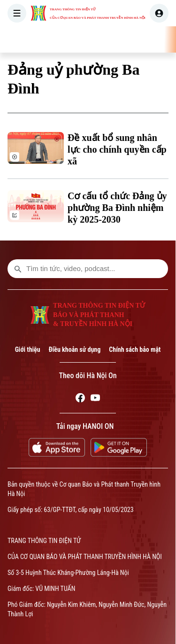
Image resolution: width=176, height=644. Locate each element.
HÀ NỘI (132, 39)
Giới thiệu (28, 349)
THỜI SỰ (96, 39)
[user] (159, 13)
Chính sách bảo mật (135, 349)
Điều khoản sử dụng (75, 349)
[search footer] (18, 269)
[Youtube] (95, 399)
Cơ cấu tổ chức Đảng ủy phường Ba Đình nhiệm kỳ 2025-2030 (117, 208)
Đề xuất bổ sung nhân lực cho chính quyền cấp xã (117, 149)
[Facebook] (80, 399)
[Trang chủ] (66, 39)
